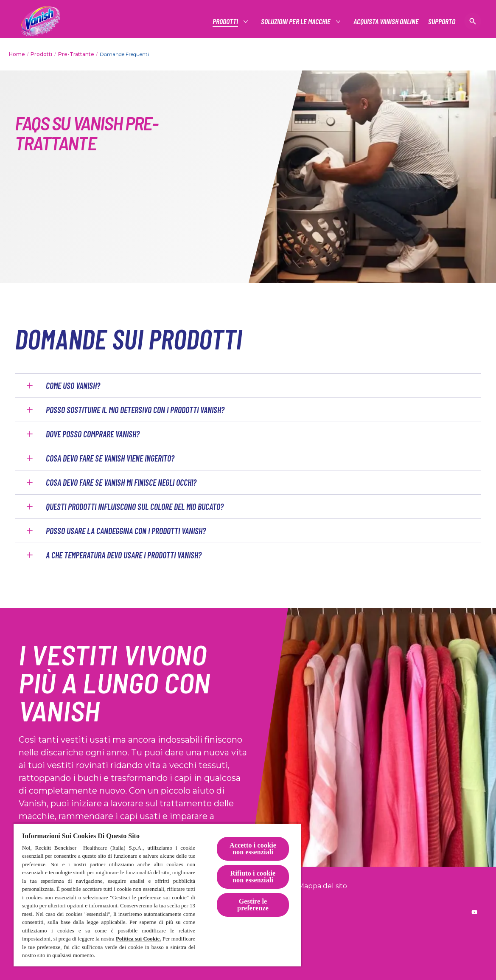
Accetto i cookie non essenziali (253, 849)
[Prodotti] (226, 21)
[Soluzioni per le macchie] (296, 21)
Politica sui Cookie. (139, 939)
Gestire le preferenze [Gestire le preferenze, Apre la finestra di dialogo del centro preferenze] (253, 905)
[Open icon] (473, 21)
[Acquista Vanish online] (386, 21)
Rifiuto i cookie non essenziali (253, 877)
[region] (157, 895)
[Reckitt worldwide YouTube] (474, 912)
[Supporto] (442, 21)
